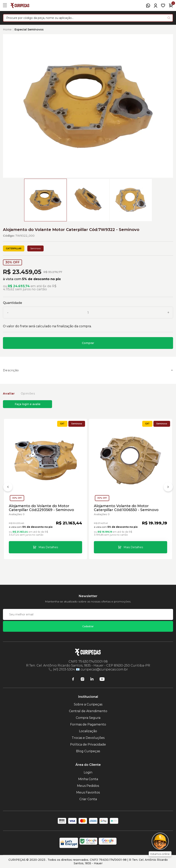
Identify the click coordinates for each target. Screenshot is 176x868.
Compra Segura (88, 718)
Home (7, 29)
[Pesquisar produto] (169, 18)
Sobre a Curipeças (88, 704)
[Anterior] (8, 488)
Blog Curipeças (88, 751)
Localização (88, 731)
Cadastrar (88, 626)
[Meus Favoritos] (163, 6)
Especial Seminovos (29, 29)
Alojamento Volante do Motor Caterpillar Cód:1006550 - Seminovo (126, 508)
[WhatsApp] (148, 6)
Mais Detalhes (48, 547)
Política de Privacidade (88, 744)
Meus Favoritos (88, 792)
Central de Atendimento (88, 711)
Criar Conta (88, 799)
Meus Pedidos (88, 786)
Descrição (11, 370)
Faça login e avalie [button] (28, 404)
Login (88, 772)
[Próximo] (168, 488)
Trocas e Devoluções (88, 738)
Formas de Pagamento (88, 724)
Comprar (88, 343)
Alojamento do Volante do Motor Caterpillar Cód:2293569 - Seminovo (41, 508)
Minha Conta (88, 779)
